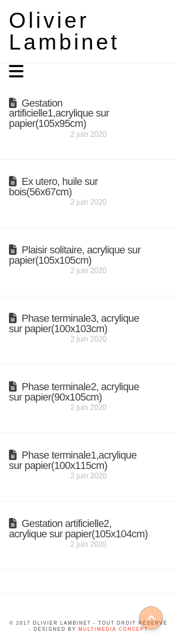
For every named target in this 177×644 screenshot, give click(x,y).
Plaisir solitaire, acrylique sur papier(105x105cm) (75, 255)
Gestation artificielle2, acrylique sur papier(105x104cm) (78, 529)
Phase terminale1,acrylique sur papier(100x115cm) (73, 460)
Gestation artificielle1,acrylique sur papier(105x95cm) (59, 113)
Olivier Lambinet (64, 31)
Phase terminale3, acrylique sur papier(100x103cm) (74, 323)
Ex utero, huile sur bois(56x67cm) (54, 187)
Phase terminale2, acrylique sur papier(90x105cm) (74, 392)
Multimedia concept (113, 629)
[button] (16, 71)
